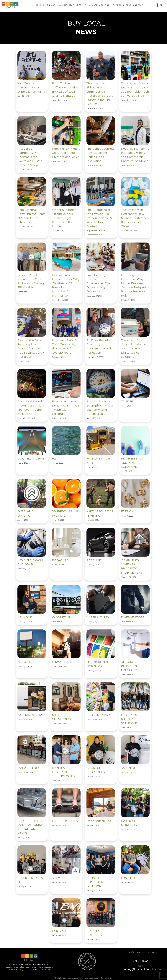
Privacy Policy (99, 978)
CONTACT (138, 5)
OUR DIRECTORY (67, 5)
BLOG (129, 5)
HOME (39, 5)
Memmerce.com (73, 978)
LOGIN (162, 5)
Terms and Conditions (86, 978)
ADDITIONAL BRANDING (112, 5)
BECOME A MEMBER (87, 5)
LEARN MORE (50, 5)
